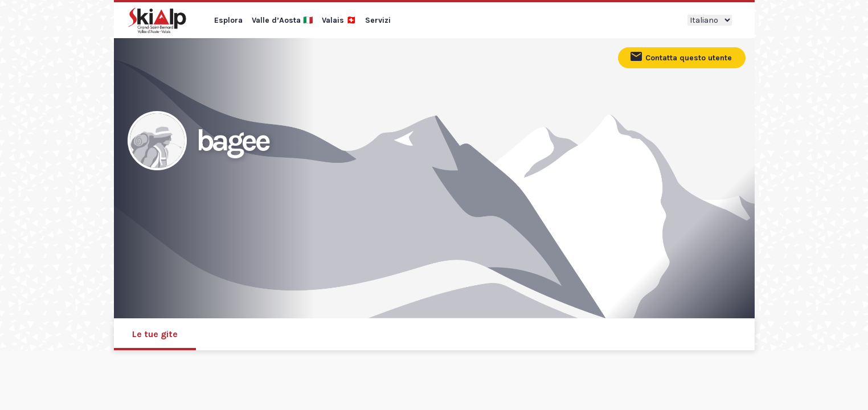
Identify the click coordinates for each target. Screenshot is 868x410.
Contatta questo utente (681, 56)
